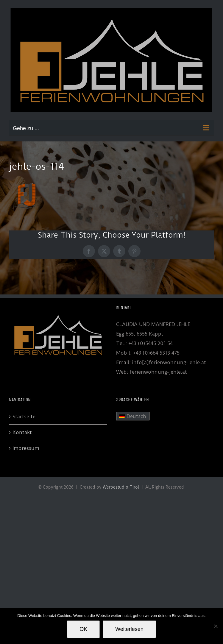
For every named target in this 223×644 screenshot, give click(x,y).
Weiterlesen (129, 629)
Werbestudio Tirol (121, 487)
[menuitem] (133, 416)
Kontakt (22, 432)
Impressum (26, 448)
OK (83, 629)
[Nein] (216, 626)
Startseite (24, 417)
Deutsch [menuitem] (136, 416)
